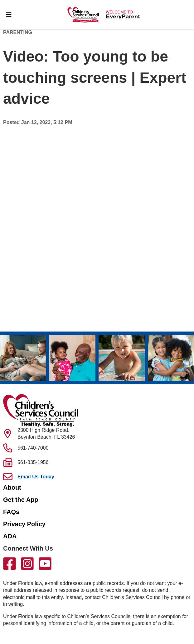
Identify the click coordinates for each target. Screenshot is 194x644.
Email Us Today (36, 477)
